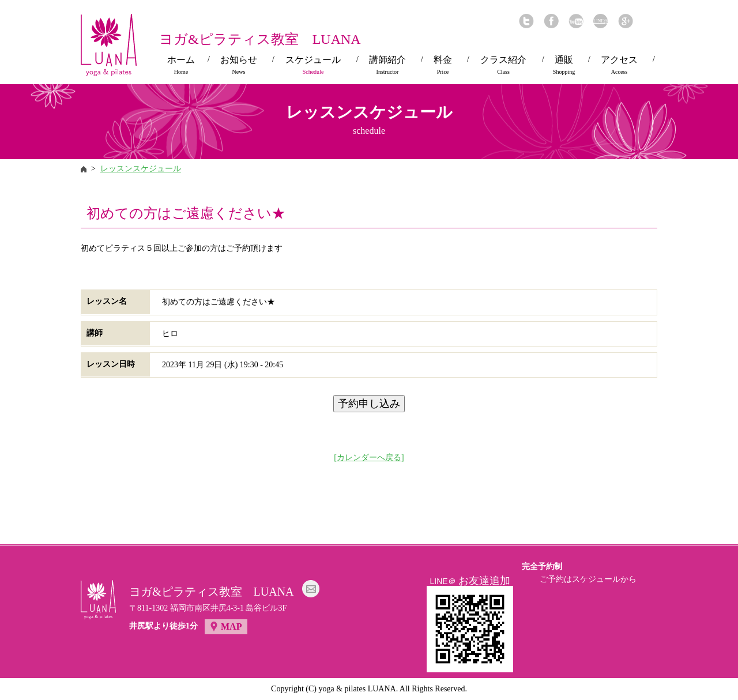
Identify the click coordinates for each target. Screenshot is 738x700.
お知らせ (239, 65)
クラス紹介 (503, 65)
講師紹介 (387, 65)
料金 (443, 65)
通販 (564, 65)
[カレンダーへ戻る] (369, 458)
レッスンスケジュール (141, 169)
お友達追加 (484, 581)
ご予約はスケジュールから (588, 579)
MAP (231, 626)
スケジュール (313, 65)
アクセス (619, 65)
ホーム (181, 65)
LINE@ (600, 21)
